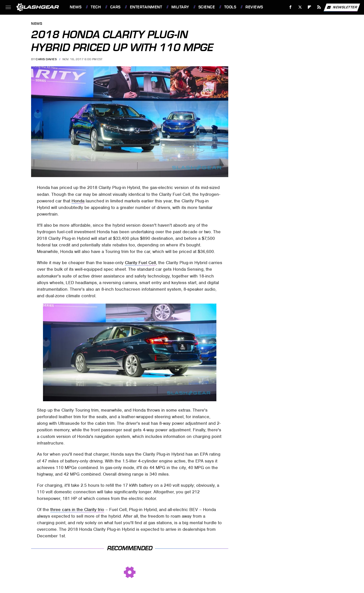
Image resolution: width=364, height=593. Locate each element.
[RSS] (319, 7)
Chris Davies (46, 59)
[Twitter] (300, 7)
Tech (96, 7)
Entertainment (146, 7)
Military (180, 7)
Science (207, 7)
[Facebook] (291, 7)
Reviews (254, 7)
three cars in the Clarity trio (77, 510)
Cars (115, 7)
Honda (78, 201)
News (76, 7)
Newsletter (342, 7)
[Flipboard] (310, 7)
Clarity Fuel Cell (140, 263)
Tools (230, 7)
